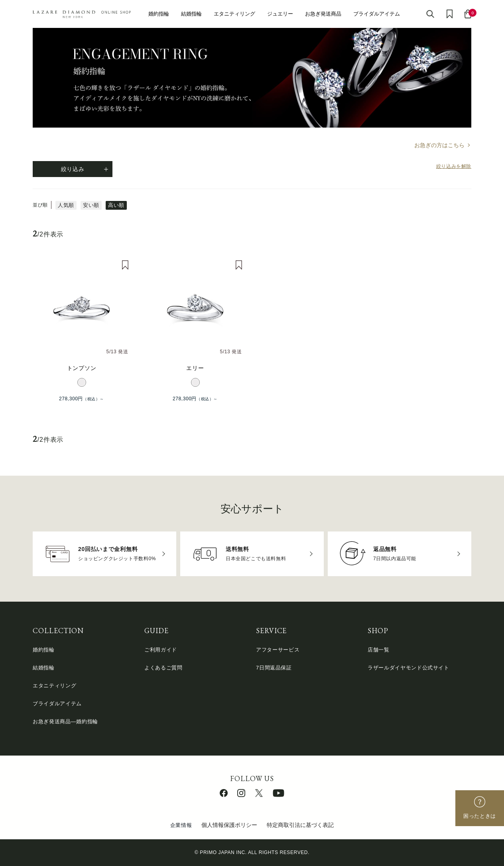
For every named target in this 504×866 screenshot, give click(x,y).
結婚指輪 (191, 14)
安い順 (91, 205)
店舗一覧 (379, 650)
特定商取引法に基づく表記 (300, 825)
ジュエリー (280, 14)
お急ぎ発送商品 (323, 14)
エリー (195, 368)
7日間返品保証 (274, 668)
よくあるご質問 (163, 668)
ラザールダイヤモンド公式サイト (409, 668)
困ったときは (480, 816)
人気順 (66, 205)
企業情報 (181, 825)
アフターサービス (278, 650)
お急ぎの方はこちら (439, 145)
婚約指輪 (159, 14)
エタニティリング (234, 14)
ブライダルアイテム (377, 14)
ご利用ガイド (161, 650)
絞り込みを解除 (454, 166)
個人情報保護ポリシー (229, 825)
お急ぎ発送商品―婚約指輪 (65, 721)
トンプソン (82, 368)
